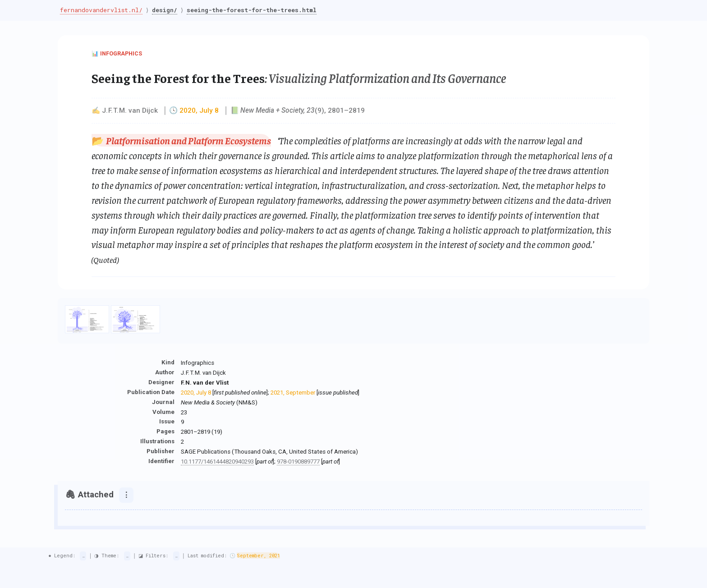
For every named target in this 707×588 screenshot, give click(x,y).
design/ (166, 10)
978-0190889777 (298, 462)
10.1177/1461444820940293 (217, 462)
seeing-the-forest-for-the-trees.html (254, 10)
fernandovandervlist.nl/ (101, 10)
